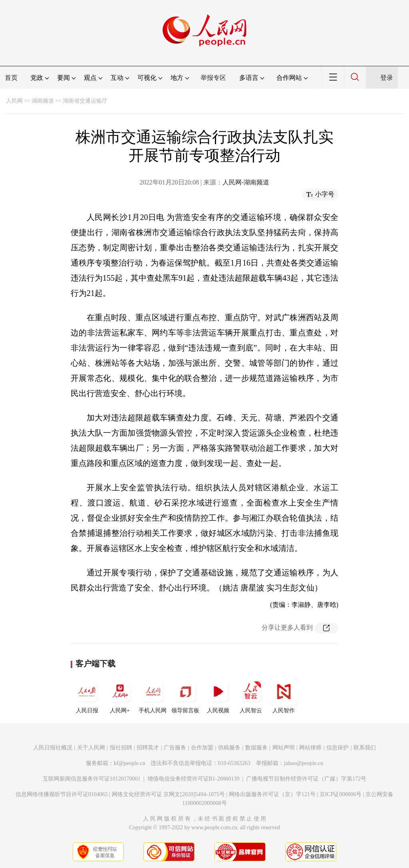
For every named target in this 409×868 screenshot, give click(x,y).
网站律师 (310, 748)
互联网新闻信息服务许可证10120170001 (92, 779)
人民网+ (120, 696)
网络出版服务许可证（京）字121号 (272, 794)
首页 (11, 78)
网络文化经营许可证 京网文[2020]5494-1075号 (169, 794)
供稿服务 (229, 748)
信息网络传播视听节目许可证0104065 (62, 794)
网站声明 (284, 748)
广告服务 (175, 748)
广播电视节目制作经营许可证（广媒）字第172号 (306, 779)
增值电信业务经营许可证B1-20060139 (194, 779)
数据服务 (256, 748)
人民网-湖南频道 (246, 182)
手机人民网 (153, 696)
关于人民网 (91, 748)
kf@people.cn (130, 763)
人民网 (14, 101)
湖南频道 (43, 101)
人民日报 (87, 696)
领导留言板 (185, 696)
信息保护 (338, 748)
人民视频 (218, 696)
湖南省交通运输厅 (85, 101)
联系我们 (365, 748)
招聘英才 (148, 748)
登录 (387, 78)
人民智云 (251, 696)
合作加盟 (202, 748)
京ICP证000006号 (341, 794)
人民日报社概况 (53, 748)
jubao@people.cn (304, 763)
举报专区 (213, 78)
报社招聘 (121, 748)
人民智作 (284, 696)
